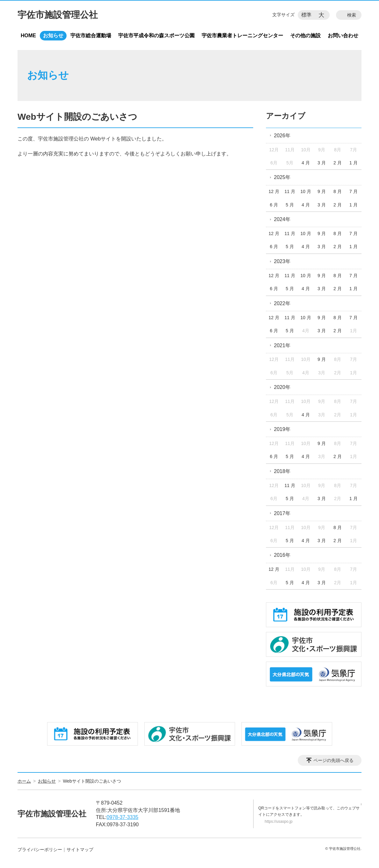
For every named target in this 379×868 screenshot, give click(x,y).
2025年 (282, 177)
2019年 (282, 429)
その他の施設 (305, 36)
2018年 (282, 471)
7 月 (354, 191)
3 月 (322, 163)
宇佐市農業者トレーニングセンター (242, 36)
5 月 (290, 205)
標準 (306, 15)
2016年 (282, 555)
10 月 (306, 191)
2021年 (282, 345)
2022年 (282, 303)
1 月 (354, 163)
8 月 (338, 191)
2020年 (282, 387)
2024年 (282, 219)
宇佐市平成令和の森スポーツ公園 (156, 36)
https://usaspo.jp (279, 821)
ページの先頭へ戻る (333, 760)
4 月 (306, 163)
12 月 (274, 191)
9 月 (322, 191)
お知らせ (53, 36)
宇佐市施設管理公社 (58, 15)
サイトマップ (80, 850)
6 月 (274, 205)
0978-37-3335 (123, 817)
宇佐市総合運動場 (91, 36)
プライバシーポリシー (40, 850)
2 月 (338, 163)
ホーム (24, 781)
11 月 (290, 191)
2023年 (282, 261)
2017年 (282, 513)
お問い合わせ (343, 36)
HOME (28, 36)
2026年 (282, 136)
